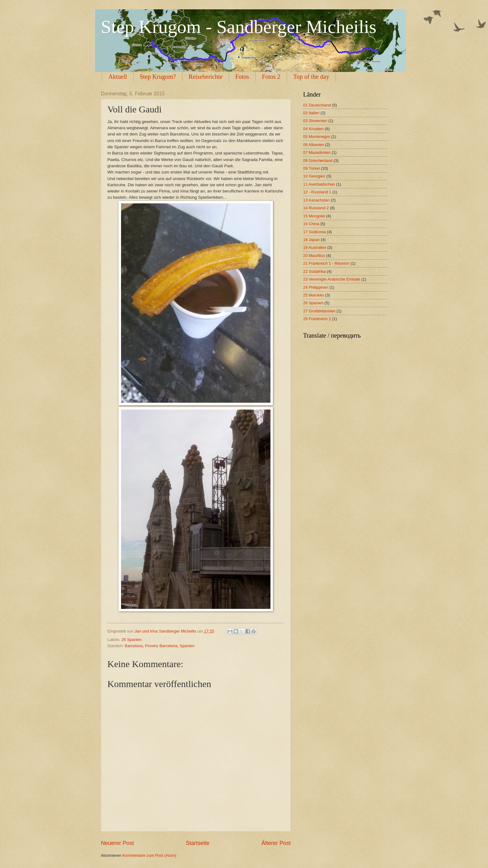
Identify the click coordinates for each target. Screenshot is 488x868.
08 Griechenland (318, 161)
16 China (311, 224)
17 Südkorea (314, 232)
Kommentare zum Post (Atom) (149, 855)
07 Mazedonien (317, 152)
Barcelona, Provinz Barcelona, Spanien (160, 646)
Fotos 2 (271, 77)
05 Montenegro (317, 137)
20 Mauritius (314, 256)
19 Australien (315, 247)
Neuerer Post (117, 843)
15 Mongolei (314, 216)
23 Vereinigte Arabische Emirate (332, 279)
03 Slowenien (315, 121)
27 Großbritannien (319, 311)
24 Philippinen (316, 287)
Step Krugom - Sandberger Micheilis (239, 27)
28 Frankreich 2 (317, 319)
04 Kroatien (313, 129)
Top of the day (311, 77)
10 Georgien (314, 176)
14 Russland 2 (316, 208)
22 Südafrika (314, 271)
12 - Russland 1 (317, 192)
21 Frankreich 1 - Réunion (326, 263)
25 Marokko (314, 295)
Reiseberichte (206, 77)
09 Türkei (311, 168)
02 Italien (311, 113)
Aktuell (118, 77)
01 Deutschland (317, 105)
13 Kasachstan (316, 200)
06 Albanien (314, 145)
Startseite (198, 843)
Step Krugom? (158, 77)
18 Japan (311, 240)
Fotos (242, 77)
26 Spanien (131, 640)
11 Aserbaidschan (319, 184)
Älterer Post (276, 843)
